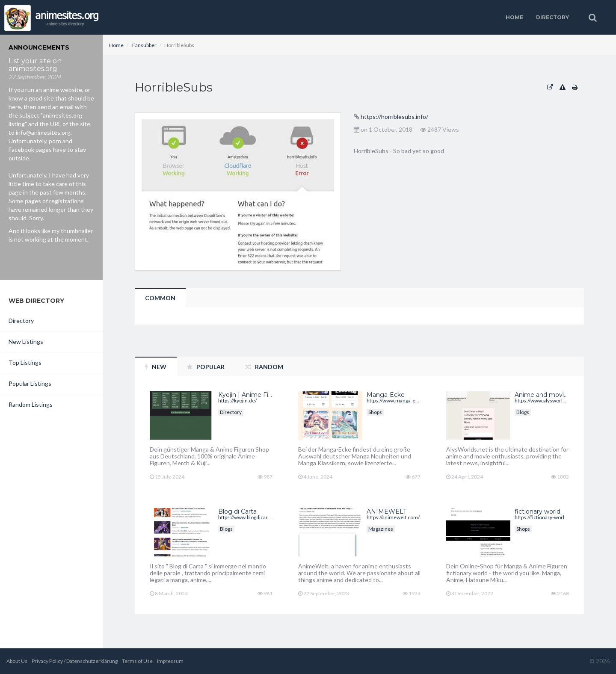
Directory (552, 17)
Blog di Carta (237, 511)
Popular (206, 367)
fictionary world (538, 511)
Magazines (381, 529)
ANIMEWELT (386, 511)
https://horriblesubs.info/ (394, 117)
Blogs (523, 412)
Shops (375, 412)
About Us (17, 661)
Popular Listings (30, 383)
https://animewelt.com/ (393, 517)
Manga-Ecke (386, 395)
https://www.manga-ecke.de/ (400, 401)
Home (514, 17)
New (156, 367)
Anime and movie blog (549, 395)
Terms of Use (137, 661)
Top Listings (25, 362)
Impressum (170, 661)
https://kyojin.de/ (237, 401)
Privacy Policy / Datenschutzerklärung (75, 661)
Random (264, 367)
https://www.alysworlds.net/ (547, 401)
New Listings (26, 341)
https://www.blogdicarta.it (247, 517)
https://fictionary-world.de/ (545, 517)
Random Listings (31, 404)
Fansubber (144, 45)
